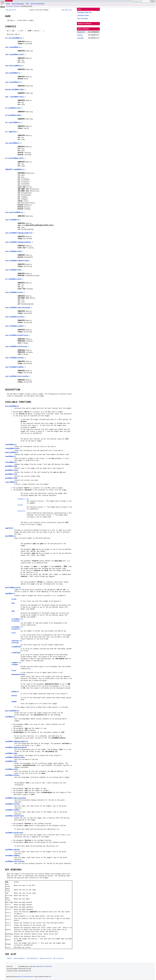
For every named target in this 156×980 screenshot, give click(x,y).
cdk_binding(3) (19, 958)
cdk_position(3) (45, 958)
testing (80, 35)
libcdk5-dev (17, 6)
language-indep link (84, 12)
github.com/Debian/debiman (25, 977)
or (23, 499)
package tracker (83, 15)
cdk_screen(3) (58, 958)
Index (8, 4)
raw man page (83, 18)
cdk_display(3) (32, 958)
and (17, 619)
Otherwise (21, 511)
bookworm (10, 6)
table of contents (84, 24)
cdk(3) (9, 958)
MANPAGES (9, 1)
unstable (80, 38)
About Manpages (18, 4)
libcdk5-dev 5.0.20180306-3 (44, 966)
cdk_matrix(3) (11, 10)
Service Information (37, 4)
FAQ (27, 4)
